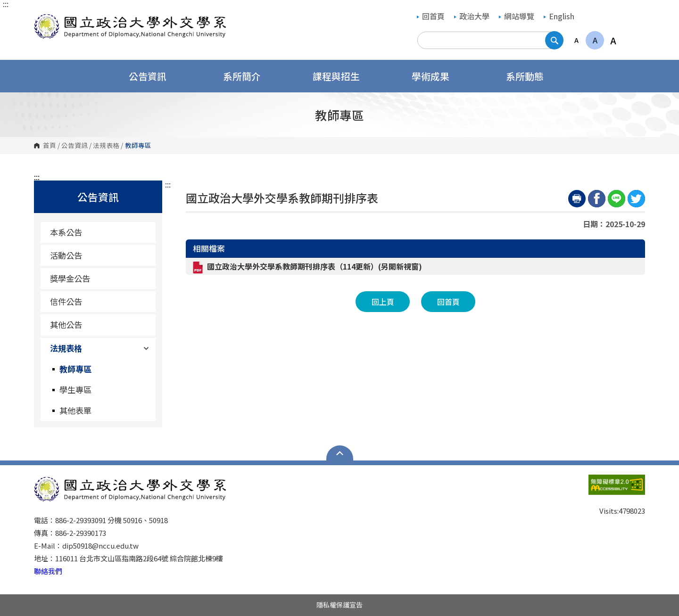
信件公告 (66, 301)
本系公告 (66, 232)
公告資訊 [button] (154, 76)
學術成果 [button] (437, 76)
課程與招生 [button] (342, 76)
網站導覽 (517, 16)
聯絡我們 (48, 571)
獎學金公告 (70, 278)
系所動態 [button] (531, 76)
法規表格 (106, 146)
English (559, 16)
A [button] (576, 40)
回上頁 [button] (383, 302)
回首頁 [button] (448, 302)
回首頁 (431, 16)
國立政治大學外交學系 (43, 19)
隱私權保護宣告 (339, 605)
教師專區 (75, 369)
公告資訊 (75, 146)
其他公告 (66, 324)
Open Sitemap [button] (340, 453)
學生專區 (75, 390)
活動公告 (66, 255)
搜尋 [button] (554, 40)
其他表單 (75, 410)
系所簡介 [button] (248, 76)
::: (6, 4)
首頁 (50, 146)
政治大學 (472, 16)
